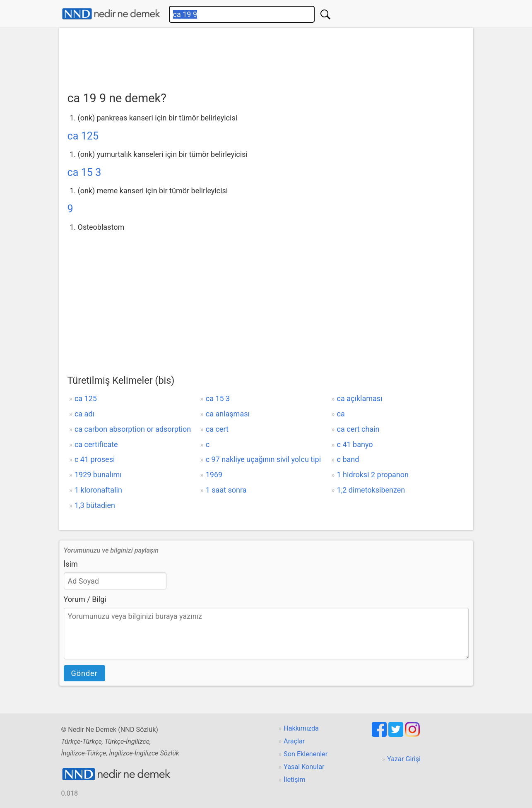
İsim (71, 564)
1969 (214, 475)
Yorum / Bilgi (85, 599)
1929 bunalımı (98, 475)
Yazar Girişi (404, 759)
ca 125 (83, 136)
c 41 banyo (355, 444)
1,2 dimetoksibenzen (371, 490)
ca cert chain (358, 429)
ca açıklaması (360, 398)
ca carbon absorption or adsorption (133, 429)
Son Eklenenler (306, 754)
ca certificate (96, 444)
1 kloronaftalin (98, 490)
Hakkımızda (301, 728)
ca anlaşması (228, 414)
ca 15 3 (84, 172)
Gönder (84, 673)
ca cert (217, 429)
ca (341, 414)
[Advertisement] (266, 57)
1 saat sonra (226, 490)
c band (348, 459)
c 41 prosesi (95, 459)
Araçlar (294, 741)
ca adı (84, 414)
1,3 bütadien (95, 505)
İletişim (295, 780)
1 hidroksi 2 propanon (373, 475)
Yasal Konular (304, 767)
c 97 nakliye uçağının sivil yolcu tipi (263, 459)
